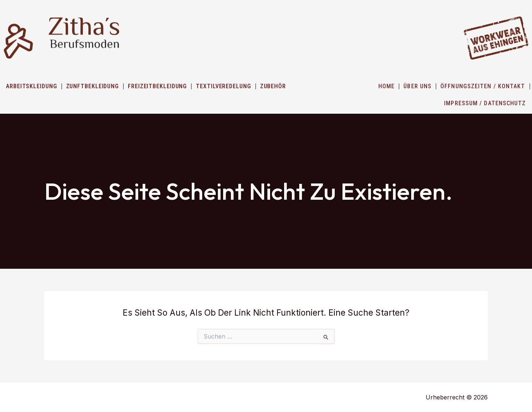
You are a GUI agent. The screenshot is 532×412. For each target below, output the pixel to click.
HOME (386, 86)
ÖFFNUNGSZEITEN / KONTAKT (483, 86)
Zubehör (273, 86)
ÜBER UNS (417, 86)
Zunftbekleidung (93, 86)
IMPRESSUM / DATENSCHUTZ (485, 103)
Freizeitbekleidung (157, 86)
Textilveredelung (223, 86)
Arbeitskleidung (32, 86)
